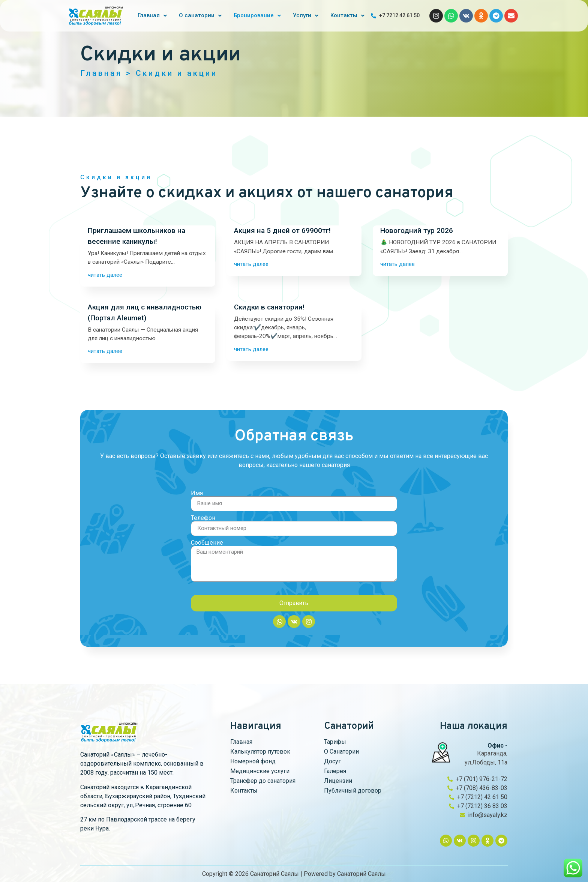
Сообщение (207, 544)
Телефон (203, 519)
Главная (152, 15)
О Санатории (341, 752)
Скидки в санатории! (269, 307)
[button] (152, 16)
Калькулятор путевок (260, 752)
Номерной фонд (253, 762)
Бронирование (257, 15)
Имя (197, 494)
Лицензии (338, 782)
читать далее (105, 276)
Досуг (332, 762)
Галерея (335, 772)
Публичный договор (353, 791)
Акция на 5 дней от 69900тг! (282, 231)
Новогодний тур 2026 (417, 231)
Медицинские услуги (260, 772)
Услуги (306, 15)
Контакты (347, 15)
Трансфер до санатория (263, 782)
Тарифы (335, 743)
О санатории (200, 15)
